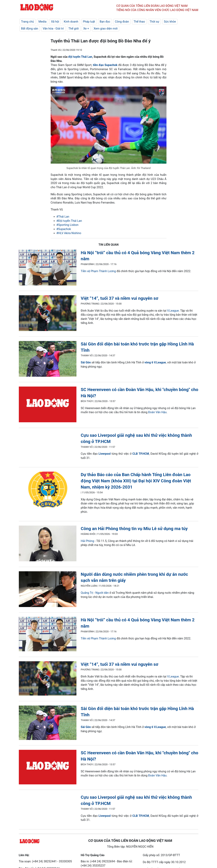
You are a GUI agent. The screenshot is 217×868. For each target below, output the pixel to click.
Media (42, 22)
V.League (173, 311)
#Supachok (64, 229)
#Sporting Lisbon (67, 225)
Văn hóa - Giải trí (53, 28)
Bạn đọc (105, 22)
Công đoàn (122, 22)
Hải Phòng (87, 541)
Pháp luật (89, 22)
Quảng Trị (87, 593)
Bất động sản (30, 28)
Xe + (86, 28)
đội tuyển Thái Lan (80, 57)
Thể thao (139, 22)
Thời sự (154, 22)
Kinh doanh (71, 22)
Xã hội (55, 22)
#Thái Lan (63, 217)
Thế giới (74, 28)
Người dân (102, 593)
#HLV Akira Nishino (69, 233)
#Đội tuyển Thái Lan (69, 221)
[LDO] (48, 268)
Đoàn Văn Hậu (157, 412)
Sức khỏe (170, 22)
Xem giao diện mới (106, 28)
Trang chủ (28, 22)
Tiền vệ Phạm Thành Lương (98, 271)
